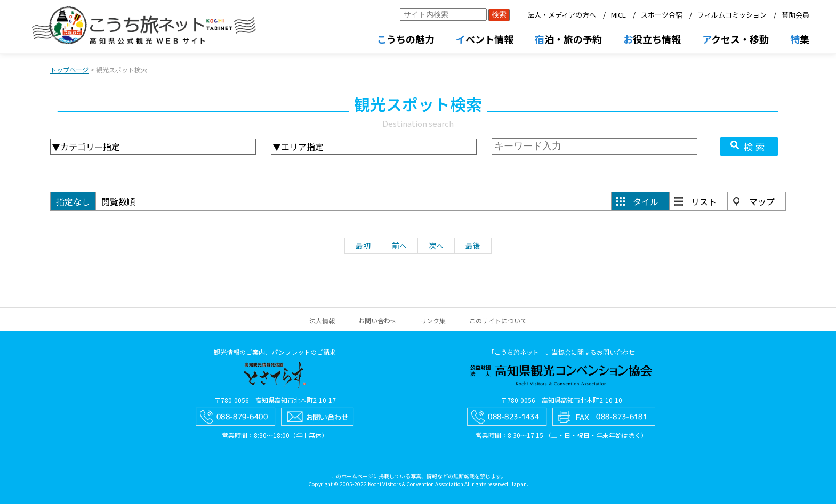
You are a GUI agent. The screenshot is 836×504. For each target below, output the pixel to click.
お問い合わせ (377, 320)
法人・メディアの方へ (562, 15)
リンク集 (433, 320)
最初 (363, 246)
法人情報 (322, 320)
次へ (436, 246)
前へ (399, 246)
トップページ (69, 70)
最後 (473, 246)
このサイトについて (498, 320)
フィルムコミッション (732, 15)
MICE (618, 15)
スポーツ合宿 (662, 15)
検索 (755, 147)
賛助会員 (795, 15)
